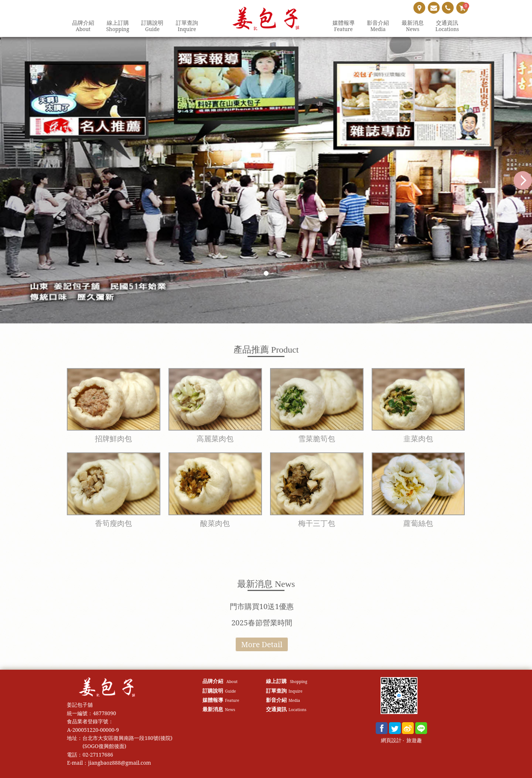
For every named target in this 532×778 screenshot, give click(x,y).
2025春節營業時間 (262, 623)
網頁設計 (391, 740)
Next (523, 180)
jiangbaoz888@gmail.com (119, 763)
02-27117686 (98, 755)
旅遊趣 (414, 740)
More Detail (262, 644)
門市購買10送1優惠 (262, 606)
